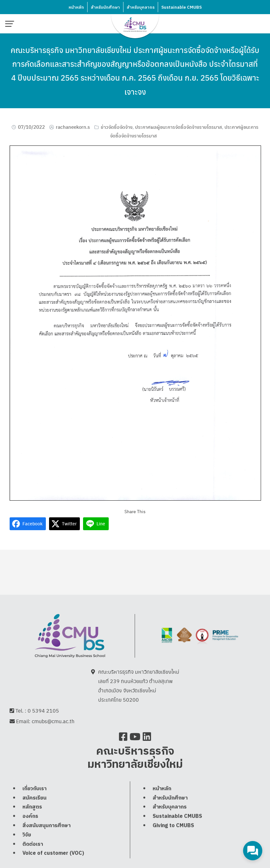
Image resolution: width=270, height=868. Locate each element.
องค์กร (30, 816)
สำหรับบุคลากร (141, 7)
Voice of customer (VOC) (53, 853)
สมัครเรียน (34, 798)
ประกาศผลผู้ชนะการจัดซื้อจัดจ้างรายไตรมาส (178, 127)
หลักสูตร (32, 807)
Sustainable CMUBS (181, 7)
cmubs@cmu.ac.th (53, 721)
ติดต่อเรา (33, 844)
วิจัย (27, 835)
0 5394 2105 (43, 710)
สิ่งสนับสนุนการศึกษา (46, 825)
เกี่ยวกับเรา (34, 789)
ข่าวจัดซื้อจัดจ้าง (117, 127)
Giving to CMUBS (173, 825)
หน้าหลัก (76, 7)
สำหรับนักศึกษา (105, 7)
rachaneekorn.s (73, 127)
